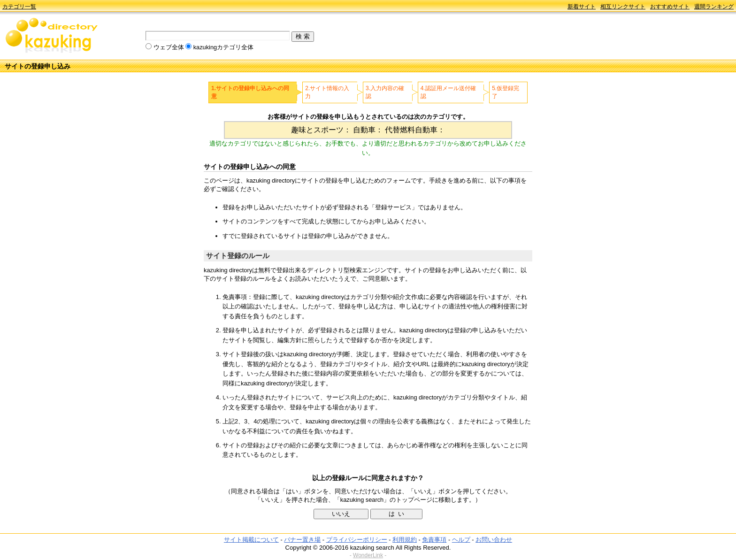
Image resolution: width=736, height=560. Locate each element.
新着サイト (582, 7)
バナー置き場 (302, 540)
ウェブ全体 (169, 47)
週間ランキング (714, 7)
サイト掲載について (251, 540)
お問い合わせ (494, 540)
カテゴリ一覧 (19, 7)
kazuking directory (52, 36)
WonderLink (368, 555)
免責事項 (434, 540)
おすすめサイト (670, 7)
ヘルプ (461, 540)
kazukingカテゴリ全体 (224, 47)
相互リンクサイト (623, 7)
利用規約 (405, 540)
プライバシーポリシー (357, 540)
